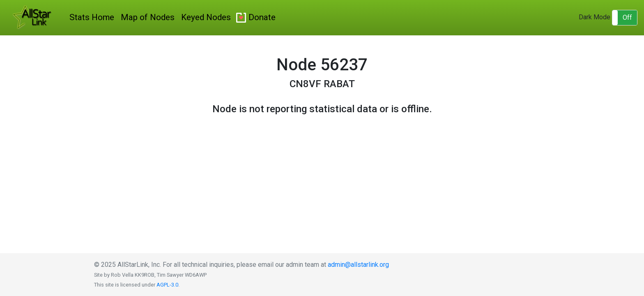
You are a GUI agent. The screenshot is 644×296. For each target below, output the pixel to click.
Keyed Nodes (206, 17)
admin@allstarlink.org (358, 265)
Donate (262, 17)
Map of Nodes (148, 17)
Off (627, 17)
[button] (625, 18)
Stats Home (92, 17)
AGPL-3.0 (167, 285)
